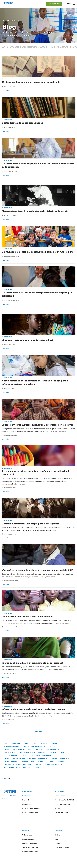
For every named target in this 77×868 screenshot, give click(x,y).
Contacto (58, 808)
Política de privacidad (20, 861)
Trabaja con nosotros (62, 812)
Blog (56, 827)
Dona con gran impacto (31, 808)
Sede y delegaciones (62, 804)
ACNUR (4, 779)
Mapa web (61, 861)
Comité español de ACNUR (64, 800)
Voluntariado (27, 823)
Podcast (58, 831)
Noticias (58, 823)
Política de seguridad (37, 861)
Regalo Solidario (29, 827)
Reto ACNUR (27, 804)
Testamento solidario (30, 835)
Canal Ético (51, 861)
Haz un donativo (28, 800)
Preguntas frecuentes (38, 864)
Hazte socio (27, 796)
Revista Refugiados (62, 835)
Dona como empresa (30, 812)
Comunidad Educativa (30, 839)
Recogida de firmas (30, 831)
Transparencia (60, 796)
